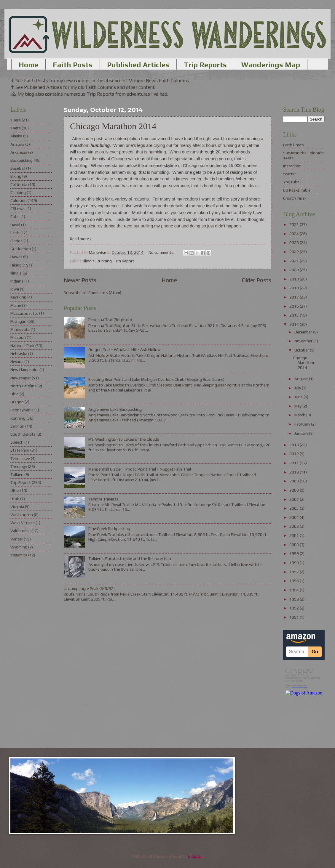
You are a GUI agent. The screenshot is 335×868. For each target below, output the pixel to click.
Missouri (18, 337)
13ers (16, 120)
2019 (295, 279)
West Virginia (23, 523)
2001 (295, 535)
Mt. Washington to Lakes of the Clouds (124, 439)
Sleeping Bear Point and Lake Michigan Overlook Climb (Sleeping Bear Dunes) (156, 379)
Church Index (295, 198)
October (302, 350)
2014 (295, 324)
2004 (295, 517)
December (304, 332)
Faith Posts (73, 65)
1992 (295, 608)
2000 (295, 545)
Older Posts (257, 280)
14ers (16, 128)
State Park (20, 450)
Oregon (17, 402)
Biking (16, 176)
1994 (295, 590)
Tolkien (17, 474)
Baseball (18, 168)
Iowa (15, 289)
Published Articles (138, 65)
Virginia (17, 507)
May (298, 406)
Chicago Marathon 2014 (113, 126)
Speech (17, 442)
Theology (19, 466)
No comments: (162, 252)
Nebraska (19, 354)
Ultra (15, 490)
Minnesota (20, 329)
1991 (295, 617)
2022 (295, 252)
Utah (15, 499)
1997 (295, 572)
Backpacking (21, 160)
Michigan (18, 321)
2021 (295, 261)
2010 (295, 472)
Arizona (17, 144)
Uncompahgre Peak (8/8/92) (89, 588)
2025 (295, 224)
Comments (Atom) (105, 293)
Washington (22, 515)
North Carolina (23, 386)
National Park (22, 346)
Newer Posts (80, 280)
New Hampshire (24, 370)
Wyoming (19, 547)
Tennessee (20, 458)
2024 (295, 234)
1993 (295, 599)
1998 (295, 563)
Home (28, 65)
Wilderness (20, 531)
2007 (295, 499)
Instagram (292, 166)
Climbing (18, 192)
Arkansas (19, 152)
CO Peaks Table (297, 190)
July (298, 388)
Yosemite (19, 555)
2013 (295, 445)
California (19, 184)
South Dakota (23, 434)
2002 (295, 526)
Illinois (89, 261)
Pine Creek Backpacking (109, 529)
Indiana (17, 281)
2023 (295, 243)
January (302, 433)
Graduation (21, 249)
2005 (295, 508)
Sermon (17, 426)
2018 (295, 288)
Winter (17, 539)
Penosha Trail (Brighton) (110, 320)
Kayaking (18, 297)
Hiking (16, 265)
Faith (15, 233)
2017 (295, 297)
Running (104, 261)
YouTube (291, 182)
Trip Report (124, 261)
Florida (16, 241)
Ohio (15, 394)
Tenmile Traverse (103, 499)
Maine (16, 305)
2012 (295, 454)
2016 (295, 306)
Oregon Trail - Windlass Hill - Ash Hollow (125, 349)
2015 (295, 315)
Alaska (16, 136)
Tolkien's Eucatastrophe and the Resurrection (130, 559)
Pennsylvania (22, 410)
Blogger (195, 856)
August (302, 379)
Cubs (15, 216)
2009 (295, 481)
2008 (295, 490)
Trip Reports (205, 65)
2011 (295, 463)
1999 (295, 553)
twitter (290, 174)
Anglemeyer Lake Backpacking (115, 409)
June (299, 397)
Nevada (17, 362)
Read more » (81, 239)
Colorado (19, 200)
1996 (295, 581)
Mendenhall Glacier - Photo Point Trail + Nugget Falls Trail (140, 469)
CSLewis (18, 208)
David (15, 225)
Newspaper (21, 378)
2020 (295, 270)
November (304, 341)
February (303, 424)
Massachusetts (24, 313)
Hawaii (16, 257)
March (300, 415)
